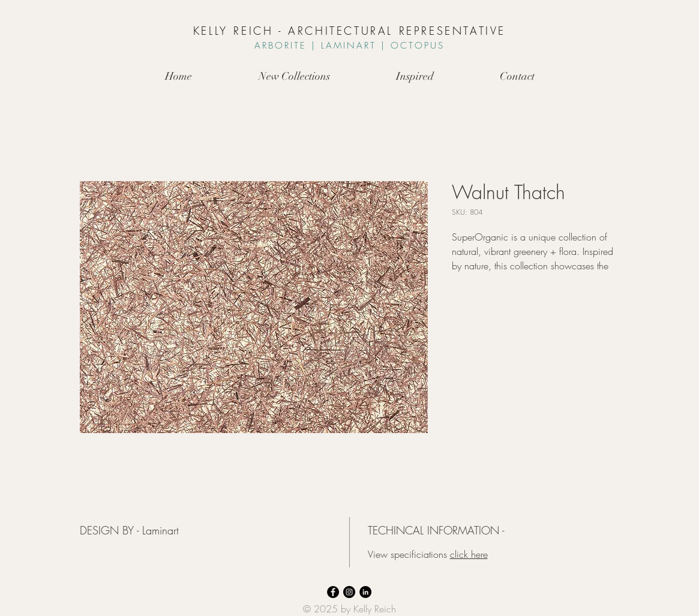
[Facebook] (333, 592)
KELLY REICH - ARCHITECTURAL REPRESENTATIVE (349, 31)
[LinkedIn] (365, 592)
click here (469, 554)
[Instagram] (349, 592)
